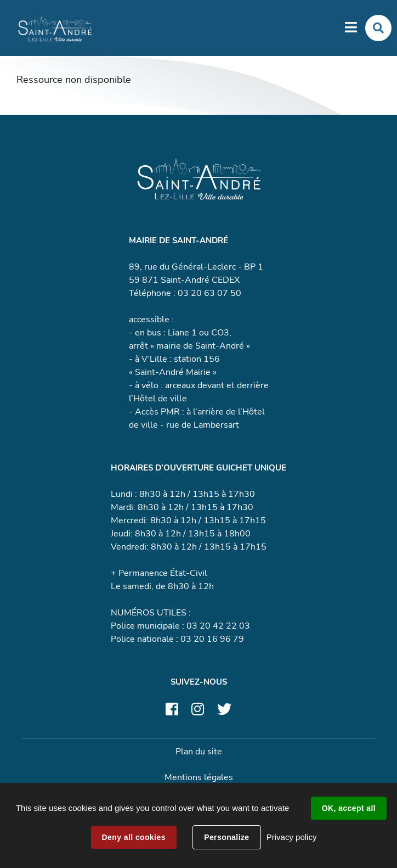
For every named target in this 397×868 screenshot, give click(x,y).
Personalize (226, 837)
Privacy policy (292, 837)
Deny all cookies (134, 837)
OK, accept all (349, 808)
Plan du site (199, 752)
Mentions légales (199, 777)
